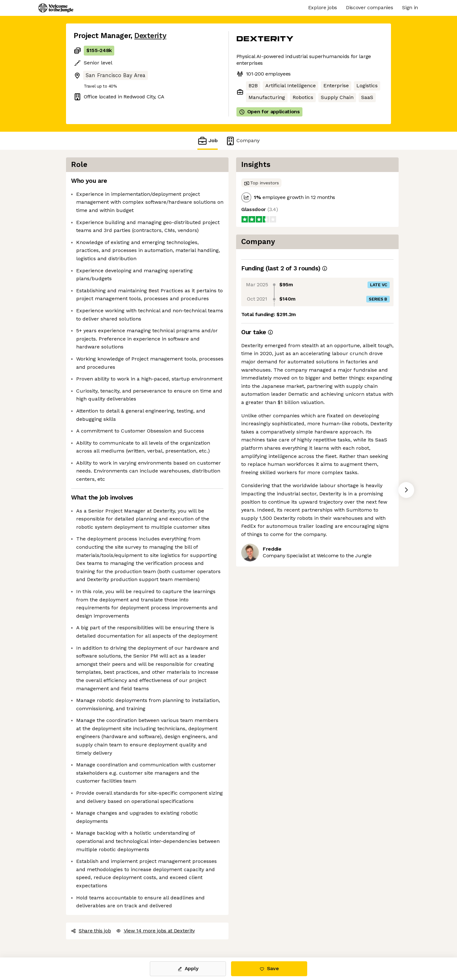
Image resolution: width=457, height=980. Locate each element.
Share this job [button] (91, 931)
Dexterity (150, 36)
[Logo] (56, 8)
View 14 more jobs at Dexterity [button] (156, 931)
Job (208, 141)
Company (242, 141)
